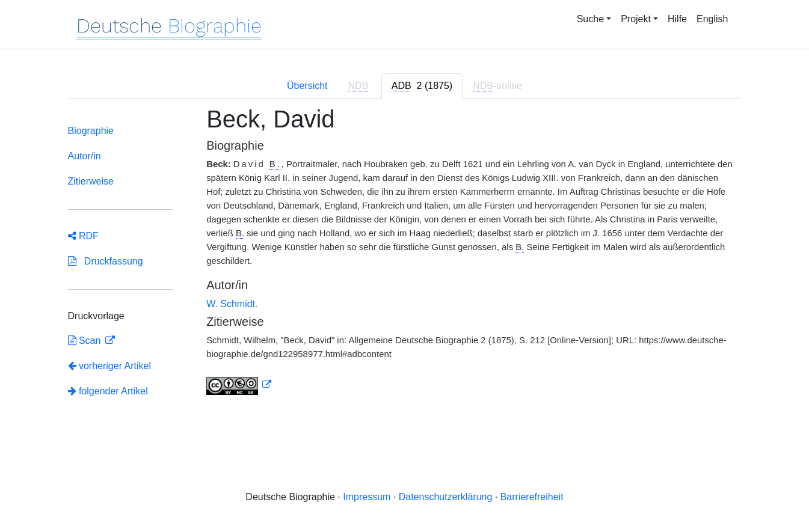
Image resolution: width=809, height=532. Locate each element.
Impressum (367, 497)
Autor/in (85, 156)
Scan (86, 341)
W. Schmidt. (232, 304)
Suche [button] (590, 19)
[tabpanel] (405, 264)
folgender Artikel (108, 391)
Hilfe (677, 19)
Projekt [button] (636, 19)
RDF (83, 236)
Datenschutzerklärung (446, 497)
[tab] (422, 86)
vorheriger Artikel (110, 366)
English (712, 19)
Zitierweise (91, 181)
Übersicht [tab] (307, 86)
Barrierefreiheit (532, 497)
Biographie (91, 131)
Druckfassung (106, 261)
